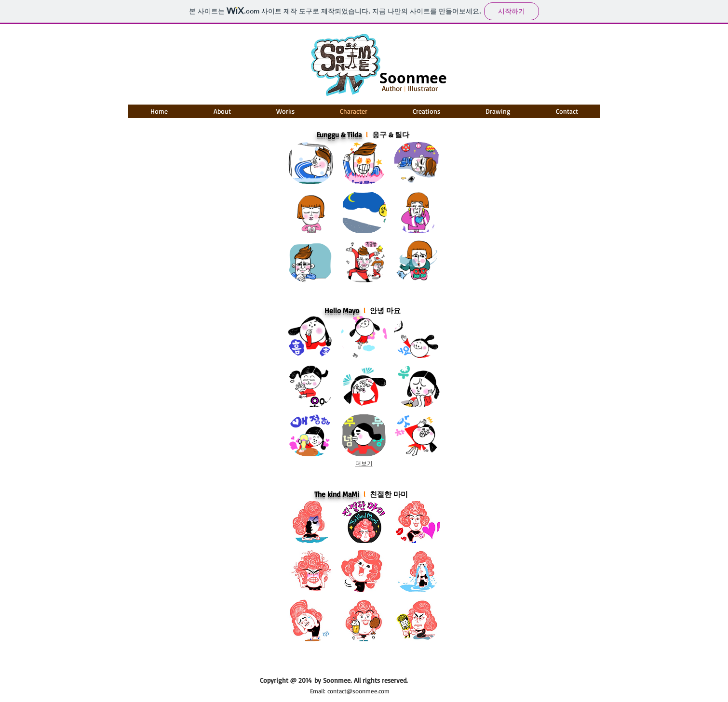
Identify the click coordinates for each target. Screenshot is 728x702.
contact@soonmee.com (358, 691)
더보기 (364, 464)
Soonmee (413, 78)
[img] (310, 337)
